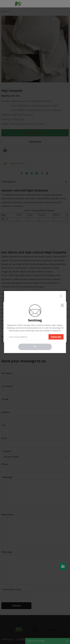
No (35, 347)
